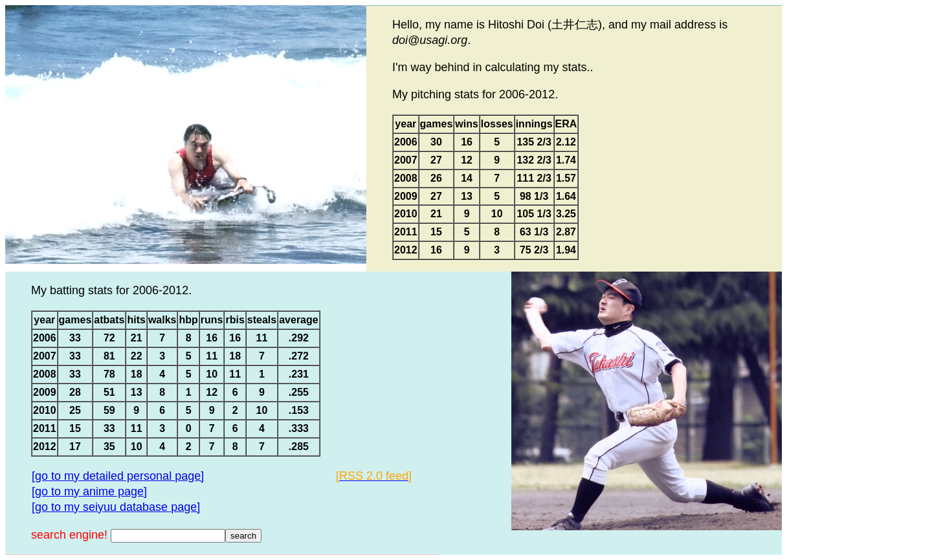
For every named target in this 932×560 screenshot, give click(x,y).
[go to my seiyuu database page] (116, 507)
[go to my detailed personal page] (118, 476)
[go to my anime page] (89, 491)
